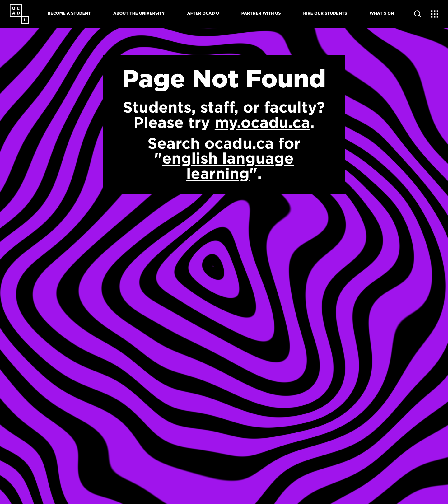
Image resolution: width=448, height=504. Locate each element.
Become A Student (69, 13)
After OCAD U (203, 13)
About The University (139, 13)
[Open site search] (418, 14)
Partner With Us (261, 13)
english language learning (228, 166)
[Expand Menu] (435, 14)
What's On (382, 13)
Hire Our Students (325, 13)
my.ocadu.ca (262, 123)
